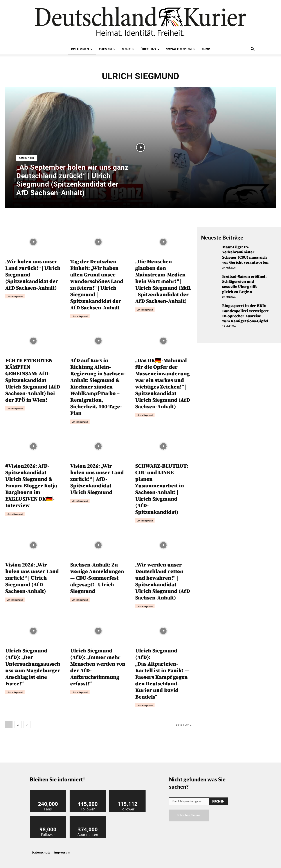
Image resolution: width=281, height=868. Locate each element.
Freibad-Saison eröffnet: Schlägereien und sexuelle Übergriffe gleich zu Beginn (244, 284)
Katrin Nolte (27, 158)
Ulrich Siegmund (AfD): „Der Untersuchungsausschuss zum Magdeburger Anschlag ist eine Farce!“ (33, 667)
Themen (107, 49)
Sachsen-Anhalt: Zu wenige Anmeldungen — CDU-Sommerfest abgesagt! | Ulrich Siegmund (97, 578)
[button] (252, 49)
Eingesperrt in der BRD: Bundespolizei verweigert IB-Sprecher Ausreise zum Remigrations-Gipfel (245, 313)
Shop (206, 49)
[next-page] (27, 725)
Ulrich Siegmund (15, 296)
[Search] (218, 801)
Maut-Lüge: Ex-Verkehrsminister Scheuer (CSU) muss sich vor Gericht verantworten (245, 255)
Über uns (150, 49)
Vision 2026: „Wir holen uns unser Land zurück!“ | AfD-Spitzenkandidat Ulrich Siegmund (97, 479)
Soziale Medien (181, 49)
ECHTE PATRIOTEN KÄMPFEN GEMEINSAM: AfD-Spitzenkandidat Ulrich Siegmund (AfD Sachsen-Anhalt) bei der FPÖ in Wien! (33, 380)
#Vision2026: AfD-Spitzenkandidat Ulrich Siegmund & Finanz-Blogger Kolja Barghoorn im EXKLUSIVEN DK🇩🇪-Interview (31, 486)
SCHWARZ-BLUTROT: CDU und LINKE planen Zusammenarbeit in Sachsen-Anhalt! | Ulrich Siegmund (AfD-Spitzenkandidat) (162, 489)
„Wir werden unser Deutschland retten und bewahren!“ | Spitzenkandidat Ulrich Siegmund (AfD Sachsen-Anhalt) (163, 581)
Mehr (128, 49)
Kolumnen (82, 49)
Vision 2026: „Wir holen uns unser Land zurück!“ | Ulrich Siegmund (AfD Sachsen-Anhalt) (32, 578)
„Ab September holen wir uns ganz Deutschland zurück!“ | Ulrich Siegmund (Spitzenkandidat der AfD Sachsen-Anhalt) (72, 180)
